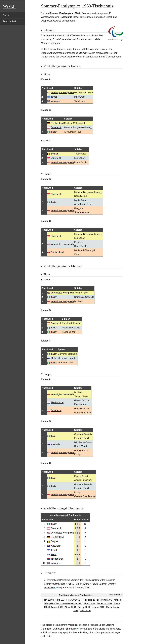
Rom (84, 13)
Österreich (56, 127)
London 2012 (98, 607)
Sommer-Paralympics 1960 (64, 13)
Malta (54, 358)
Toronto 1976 (106, 600)
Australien (56, 444)
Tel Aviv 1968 (74, 600)
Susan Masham (82, 212)
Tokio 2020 (85, 611)
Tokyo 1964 (60, 600)
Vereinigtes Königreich (62, 93)
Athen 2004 (70, 607)
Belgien (55, 154)
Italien (54, 132)
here (118, 629)
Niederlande (57, 402)
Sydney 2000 (57, 607)
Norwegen (56, 101)
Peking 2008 (84, 607)
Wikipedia (72, 625)
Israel (54, 97)
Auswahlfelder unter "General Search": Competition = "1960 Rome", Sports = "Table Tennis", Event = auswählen (80, 584)
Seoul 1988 (89, 603)
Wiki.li (9, 6)
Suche (6, 15)
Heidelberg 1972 (90, 600)
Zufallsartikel (9, 21)
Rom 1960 (48, 600)
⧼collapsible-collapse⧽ (116, 594)
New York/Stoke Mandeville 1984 (66, 603)
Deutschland (57, 123)
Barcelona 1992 (104, 603)
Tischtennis (66, 17)
